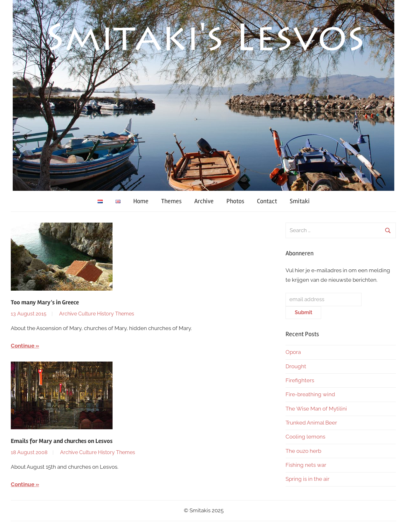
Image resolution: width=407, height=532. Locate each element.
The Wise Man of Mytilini (316, 409)
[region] (203, 95)
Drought (296, 366)
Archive (204, 201)
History (105, 314)
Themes (171, 201)
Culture (87, 314)
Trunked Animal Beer (312, 423)
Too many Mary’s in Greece (45, 302)
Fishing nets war (306, 465)
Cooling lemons (305, 437)
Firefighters (300, 380)
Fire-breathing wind (310, 394)
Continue (23, 346)
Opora (293, 352)
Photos (235, 201)
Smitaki (300, 201)
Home (141, 201)
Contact (267, 201)
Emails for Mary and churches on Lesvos (62, 441)
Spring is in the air (308, 479)
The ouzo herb (303, 451)
